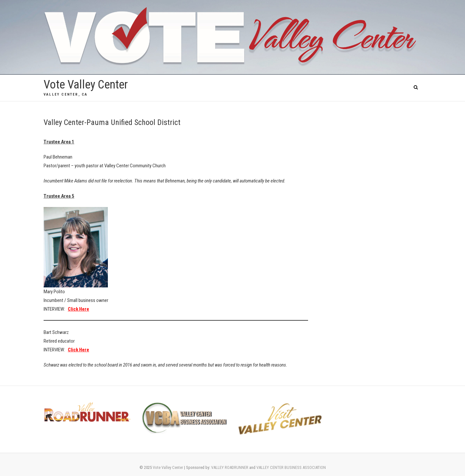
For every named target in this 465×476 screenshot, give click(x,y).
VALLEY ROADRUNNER (230, 467)
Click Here (78, 350)
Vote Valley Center (86, 85)
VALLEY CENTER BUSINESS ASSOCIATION (291, 467)
